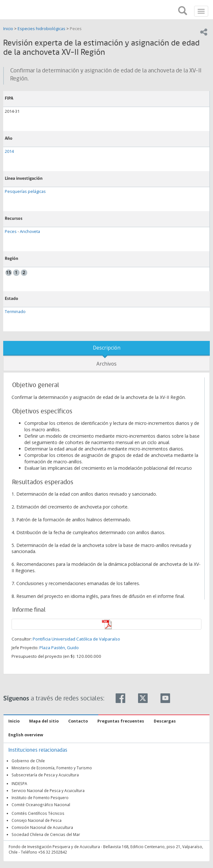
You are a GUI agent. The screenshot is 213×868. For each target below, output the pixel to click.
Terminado (15, 312)
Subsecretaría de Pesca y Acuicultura (45, 775)
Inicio (9, 29)
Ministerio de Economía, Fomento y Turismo (52, 768)
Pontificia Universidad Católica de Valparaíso (76, 639)
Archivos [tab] (106, 364)
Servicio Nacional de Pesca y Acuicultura (48, 790)
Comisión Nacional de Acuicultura (42, 827)
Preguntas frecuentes (121, 721)
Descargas (165, 721)
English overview (26, 735)
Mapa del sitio (44, 721)
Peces (76, 29)
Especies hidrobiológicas (41, 29)
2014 (9, 151)
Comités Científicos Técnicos (38, 813)
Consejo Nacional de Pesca (37, 820)
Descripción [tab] (107, 348)
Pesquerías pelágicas (25, 191)
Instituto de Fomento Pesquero (40, 798)
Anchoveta (30, 231)
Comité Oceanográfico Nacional (41, 805)
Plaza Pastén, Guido (59, 648)
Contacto (78, 721)
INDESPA (19, 783)
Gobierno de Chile (28, 761)
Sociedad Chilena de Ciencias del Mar (46, 834)
